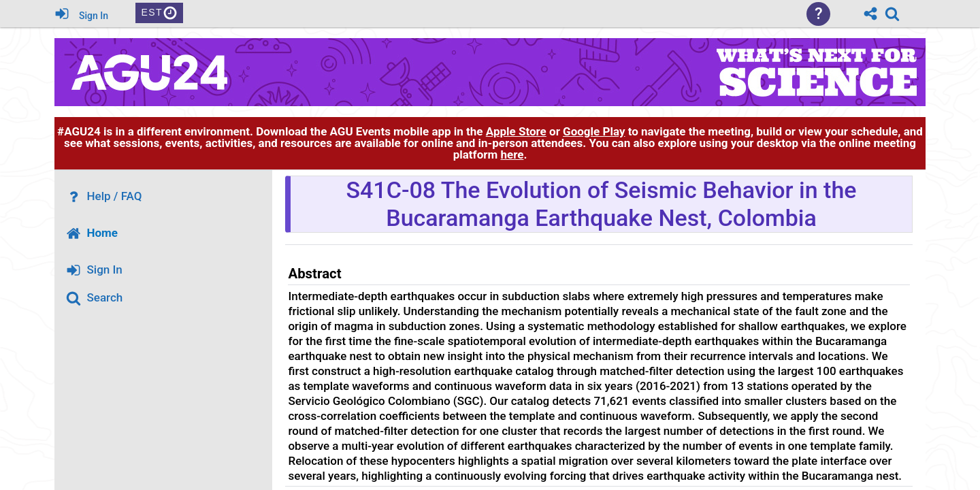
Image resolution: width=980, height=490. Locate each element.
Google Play (594, 131)
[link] (892, 14)
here (512, 154)
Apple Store (516, 131)
